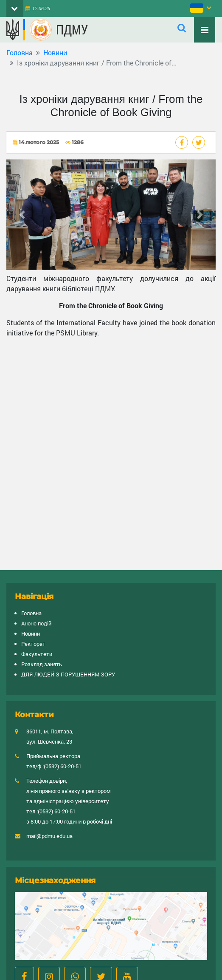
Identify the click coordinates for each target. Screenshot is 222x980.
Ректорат (33, 644)
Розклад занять (42, 664)
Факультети (37, 654)
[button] (22, 214)
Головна (20, 53)
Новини (55, 53)
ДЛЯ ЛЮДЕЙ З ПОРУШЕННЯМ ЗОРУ (68, 674)
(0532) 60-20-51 (63, 766)
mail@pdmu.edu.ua (49, 836)
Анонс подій (36, 623)
